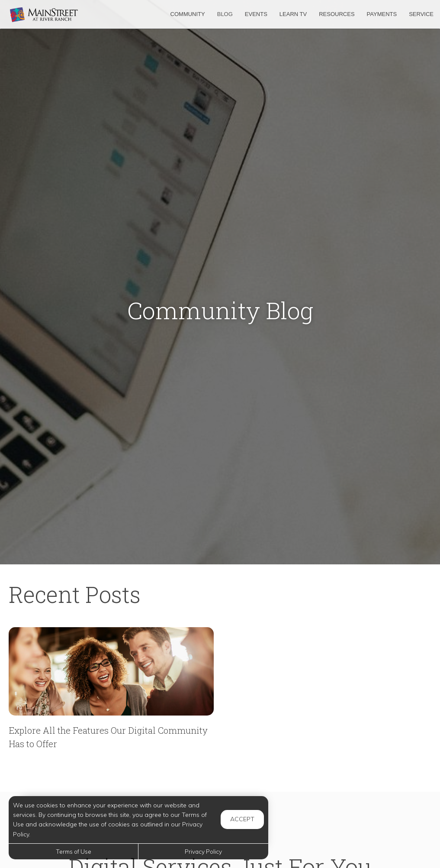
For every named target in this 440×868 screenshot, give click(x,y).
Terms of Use (74, 851)
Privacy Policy (203, 851)
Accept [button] (242, 819)
